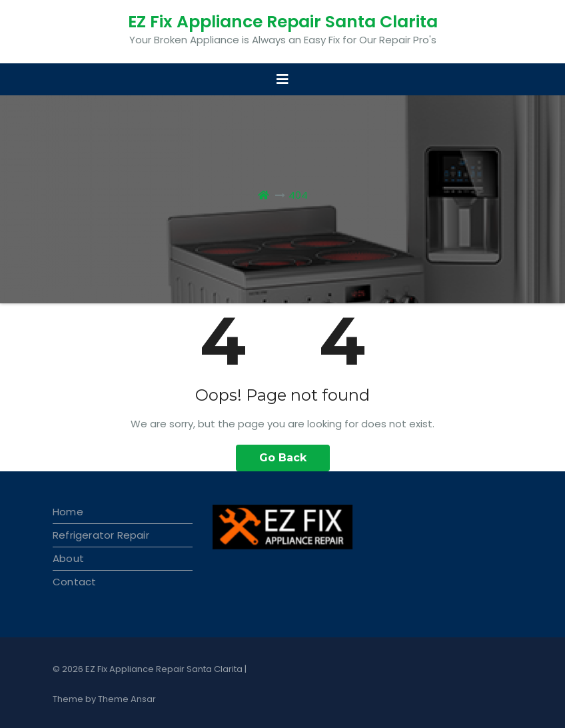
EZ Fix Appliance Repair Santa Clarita (283, 22)
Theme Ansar (127, 699)
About (68, 558)
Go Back (283, 458)
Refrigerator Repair (101, 535)
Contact (74, 582)
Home (68, 512)
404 (298, 195)
